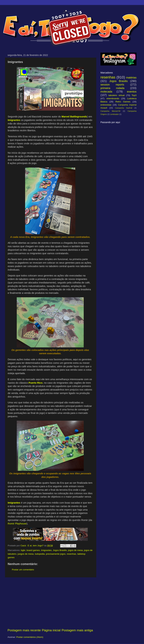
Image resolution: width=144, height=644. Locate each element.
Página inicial (51, 630)
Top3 (134, 95)
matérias (131, 77)
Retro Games (123, 102)
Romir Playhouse (17, 524)
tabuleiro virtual (116, 95)
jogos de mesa (75, 550)
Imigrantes (46, 550)
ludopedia (40, 554)
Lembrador (114, 114)
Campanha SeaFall (124, 108)
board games (33, 550)
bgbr (23, 550)
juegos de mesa (26, 554)
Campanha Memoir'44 (110, 111)
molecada (106, 92)
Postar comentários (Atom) (30, 637)
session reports (112, 85)
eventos (132, 92)
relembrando (113, 98)
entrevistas (106, 105)
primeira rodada (112, 88)
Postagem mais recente (24, 630)
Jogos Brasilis (60, 550)
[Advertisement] (50, 603)
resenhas (71, 554)
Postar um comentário (23, 570)
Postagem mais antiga (77, 630)
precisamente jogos (56, 554)
